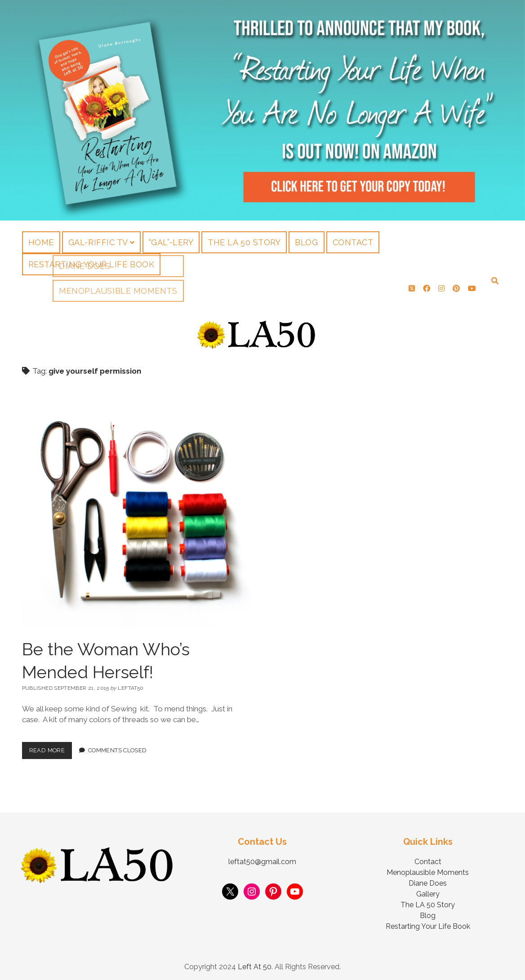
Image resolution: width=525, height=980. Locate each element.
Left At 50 (255, 964)
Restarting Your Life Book (91, 264)
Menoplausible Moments (428, 869)
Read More (51, 745)
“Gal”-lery (171, 242)
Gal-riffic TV (98, 242)
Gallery (428, 891)
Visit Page (262, 110)
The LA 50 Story (244, 242)
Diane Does (428, 880)
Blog (306, 242)
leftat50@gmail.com (262, 859)
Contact (353, 242)
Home (41, 242)
